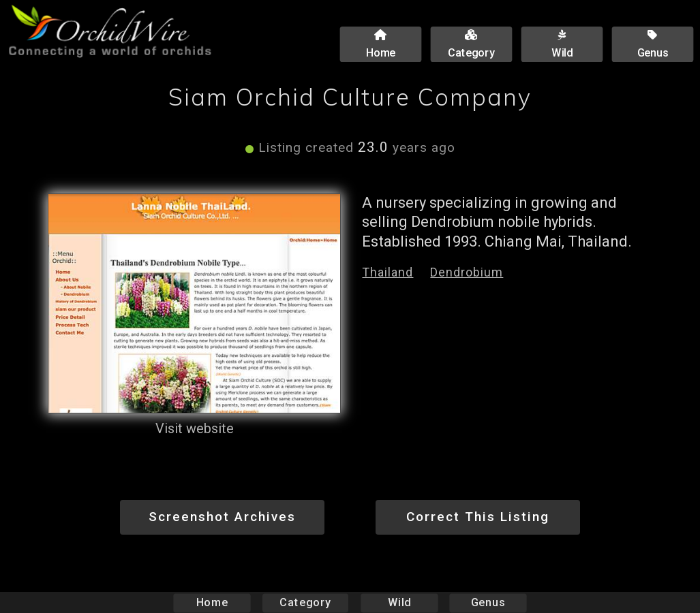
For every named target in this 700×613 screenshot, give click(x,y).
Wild (399, 602)
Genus (488, 602)
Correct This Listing (478, 517)
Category (305, 602)
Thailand (387, 272)
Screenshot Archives (222, 517)
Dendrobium (467, 272)
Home (212, 602)
